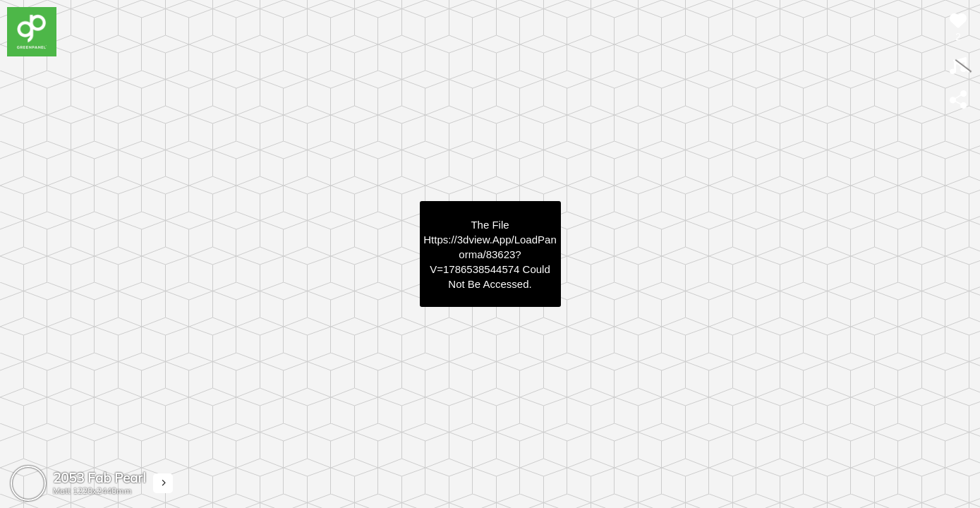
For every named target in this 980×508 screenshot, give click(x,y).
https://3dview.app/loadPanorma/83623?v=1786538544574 (490, 254)
